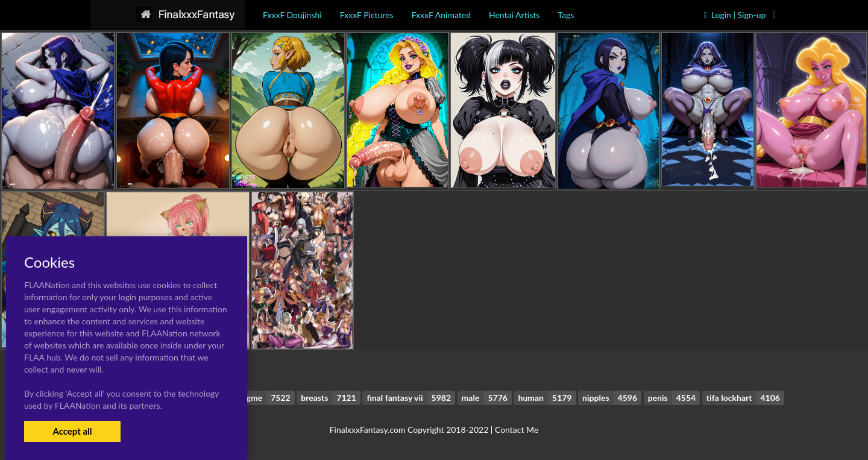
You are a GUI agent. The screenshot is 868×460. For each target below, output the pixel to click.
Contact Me (517, 430)
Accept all (72, 431)
